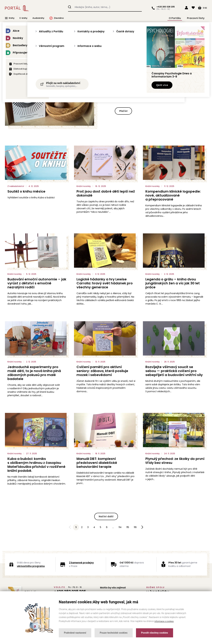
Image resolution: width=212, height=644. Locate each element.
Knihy (10, 18)
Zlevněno (57, 18)
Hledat (70, 6)
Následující (142, 528)
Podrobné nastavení (75, 633)
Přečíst (123, 111)
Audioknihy (38, 18)
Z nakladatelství (146, 52)
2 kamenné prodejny (81, 563)
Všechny (58, 52)
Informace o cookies (165, 621)
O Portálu (179, 18)
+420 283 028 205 (165, 7)
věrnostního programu (31, 566)
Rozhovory (111, 52)
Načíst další (106, 516)
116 (135, 527)
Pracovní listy (197, 18)
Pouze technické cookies (114, 633)
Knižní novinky (91, 52)
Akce (73, 52)
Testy (127, 52)
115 (128, 527)
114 (120, 527)
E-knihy (24, 18)
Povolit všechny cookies (155, 633)
